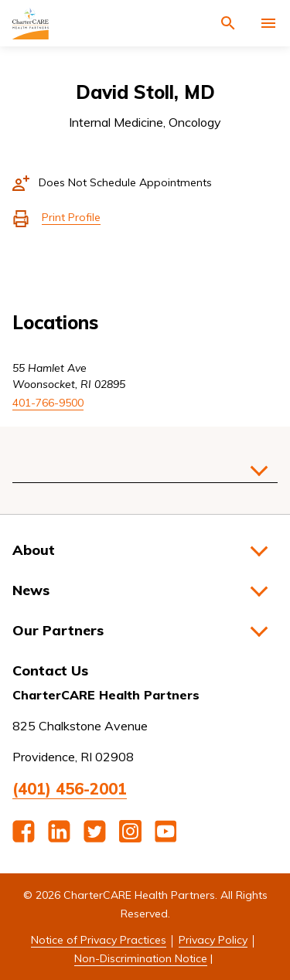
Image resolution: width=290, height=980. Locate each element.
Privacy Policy (213, 940)
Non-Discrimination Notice (141, 958)
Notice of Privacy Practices (99, 940)
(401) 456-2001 (70, 789)
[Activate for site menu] (268, 23)
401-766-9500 (48, 403)
